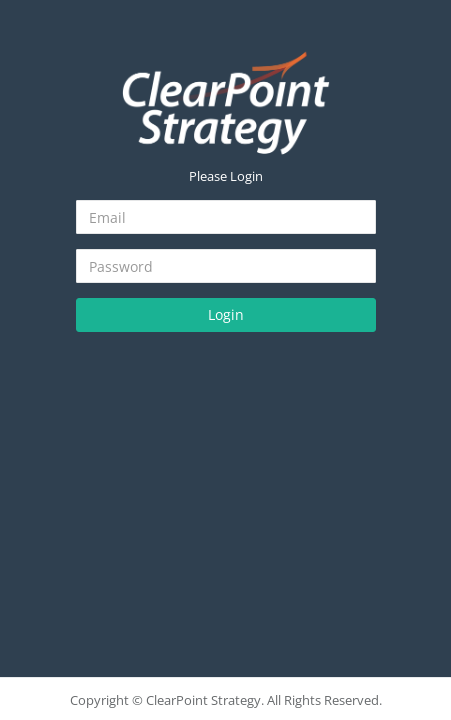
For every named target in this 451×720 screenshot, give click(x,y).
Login (226, 314)
